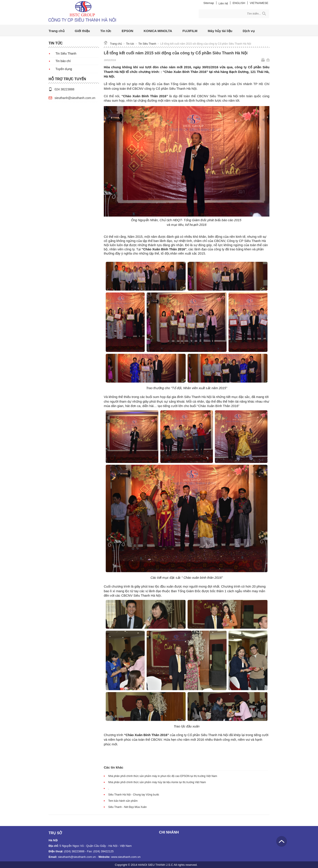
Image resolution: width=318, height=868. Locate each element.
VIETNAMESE (259, 3)
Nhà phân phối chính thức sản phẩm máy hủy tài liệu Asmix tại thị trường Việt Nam (157, 782)
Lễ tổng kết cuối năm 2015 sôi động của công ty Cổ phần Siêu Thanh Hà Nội (206, 44)
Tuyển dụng (64, 69)
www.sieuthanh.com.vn (126, 857)
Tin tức (106, 31)
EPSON (128, 31)
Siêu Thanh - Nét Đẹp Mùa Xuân (127, 807)
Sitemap (209, 3)
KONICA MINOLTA (158, 31)
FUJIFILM (190, 31)
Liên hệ (223, 3)
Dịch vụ (249, 31)
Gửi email (268, 60)
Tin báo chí (63, 61)
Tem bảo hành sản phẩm (123, 801)
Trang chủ (57, 31)
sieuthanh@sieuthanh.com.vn (75, 98)
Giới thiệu (82, 31)
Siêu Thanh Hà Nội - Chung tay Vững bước (134, 795)
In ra (263, 60)
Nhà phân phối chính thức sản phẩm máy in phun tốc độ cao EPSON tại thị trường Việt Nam (163, 776)
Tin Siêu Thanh (66, 53)
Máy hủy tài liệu (220, 31)
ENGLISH (239, 3)
